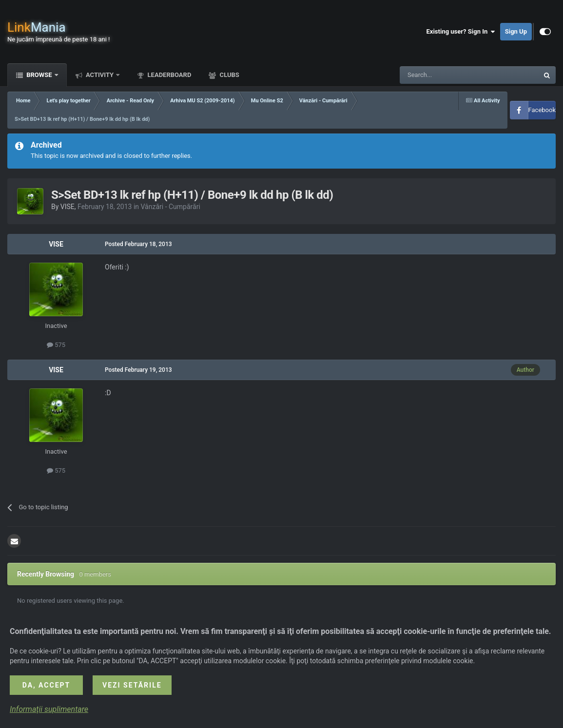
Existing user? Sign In (461, 32)
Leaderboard (168, 75)
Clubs (228, 75)
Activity (100, 75)
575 (56, 345)
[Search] (446, 75)
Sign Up (516, 31)
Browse (39, 75)
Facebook (542, 110)
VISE (68, 207)
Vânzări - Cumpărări (171, 207)
